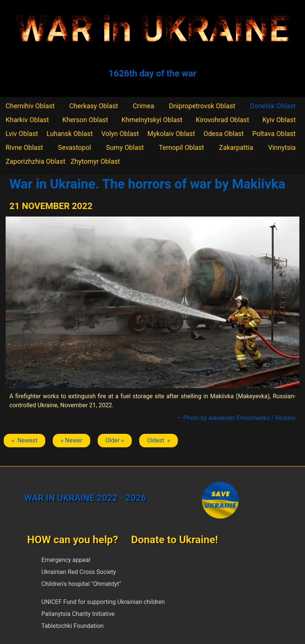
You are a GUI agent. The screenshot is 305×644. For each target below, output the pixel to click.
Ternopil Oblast (181, 147)
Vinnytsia (282, 147)
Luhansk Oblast (70, 134)
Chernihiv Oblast (30, 106)
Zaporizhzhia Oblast (36, 161)
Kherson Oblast (85, 120)
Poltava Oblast (274, 134)
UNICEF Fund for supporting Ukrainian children (103, 602)
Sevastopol (75, 147)
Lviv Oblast (22, 134)
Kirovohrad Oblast (222, 120)
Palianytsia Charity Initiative (78, 614)
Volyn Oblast (120, 134)
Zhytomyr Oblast (95, 161)
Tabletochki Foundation (73, 626)
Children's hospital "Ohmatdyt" (81, 584)
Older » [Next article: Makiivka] (115, 440)
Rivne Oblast (24, 147)
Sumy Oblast (125, 147)
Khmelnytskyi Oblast (152, 120)
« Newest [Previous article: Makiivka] (25, 440)
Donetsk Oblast (273, 106)
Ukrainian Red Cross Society (79, 572)
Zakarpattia (236, 147)
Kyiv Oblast (279, 120)
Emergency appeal (66, 560)
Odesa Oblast (224, 134)
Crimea (144, 106)
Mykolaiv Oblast (171, 134)
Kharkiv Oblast (27, 120)
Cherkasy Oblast (94, 106)
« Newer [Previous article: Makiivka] (71, 440)
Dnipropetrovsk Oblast (202, 106)
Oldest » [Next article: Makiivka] (158, 440)
